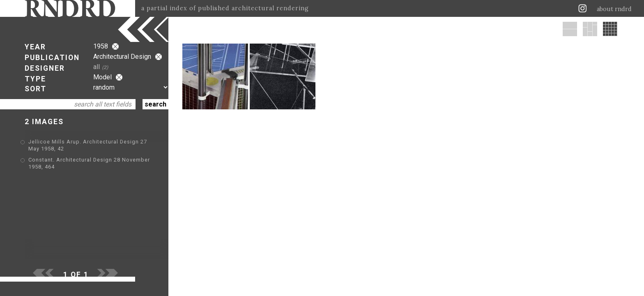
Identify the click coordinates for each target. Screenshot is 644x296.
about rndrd (614, 9)
